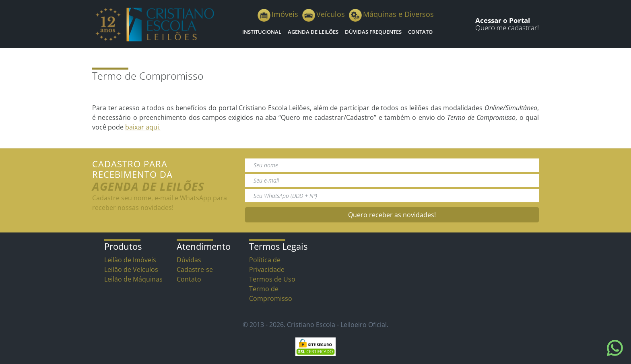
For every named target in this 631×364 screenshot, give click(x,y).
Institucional (262, 32)
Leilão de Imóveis (130, 260)
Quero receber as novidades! (392, 215)
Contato (420, 32)
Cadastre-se (195, 269)
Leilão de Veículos (131, 269)
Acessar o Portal (503, 20)
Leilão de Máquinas (133, 279)
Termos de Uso (272, 279)
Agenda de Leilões (313, 32)
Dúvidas (189, 260)
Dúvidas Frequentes (373, 32)
